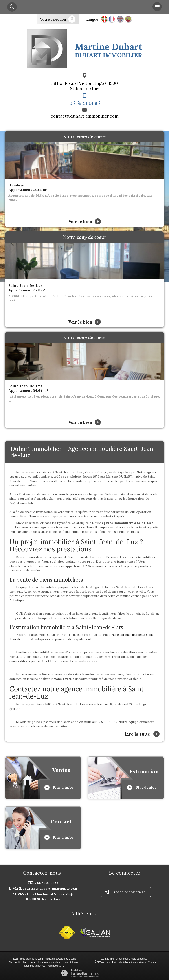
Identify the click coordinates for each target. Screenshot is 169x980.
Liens (65, 962)
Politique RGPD (56, 966)
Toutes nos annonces (34, 966)
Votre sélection (53, 19)
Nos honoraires (52, 962)
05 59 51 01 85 (85, 103)
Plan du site (15, 962)
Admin (73, 962)
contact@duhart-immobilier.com (85, 116)
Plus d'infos (59, 788)
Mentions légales (32, 962)
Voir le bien (84, 222)
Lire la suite (142, 734)
